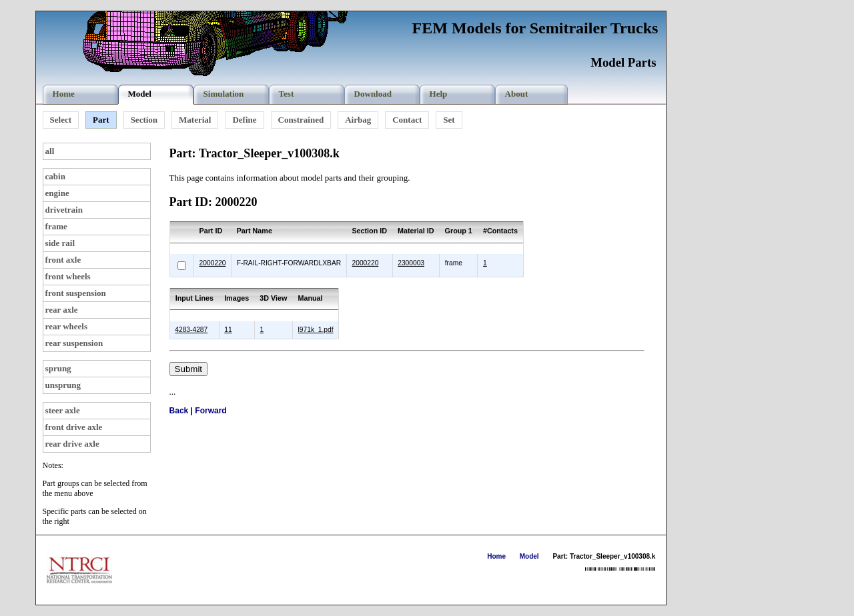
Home (496, 556)
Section (144, 120)
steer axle (63, 410)
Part (101, 120)
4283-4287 (191, 330)
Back (179, 411)
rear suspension (74, 343)
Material (195, 120)
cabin (55, 176)
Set (449, 120)
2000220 (213, 263)
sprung (58, 368)
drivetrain (64, 210)
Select (61, 120)
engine (57, 193)
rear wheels (66, 326)
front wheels (68, 276)
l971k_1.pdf (316, 330)
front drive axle (74, 427)
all (50, 151)
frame (56, 226)
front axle (63, 260)
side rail (60, 243)
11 (228, 330)
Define (244, 120)
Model (529, 556)
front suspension (76, 293)
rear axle (62, 310)
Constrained (301, 120)
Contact (407, 120)
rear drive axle (72, 444)
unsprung (63, 385)
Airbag (358, 120)
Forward (210, 411)
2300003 (411, 263)
